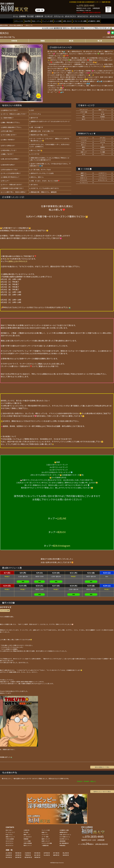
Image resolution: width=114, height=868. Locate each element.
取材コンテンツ (28, 845)
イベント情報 (27, 841)
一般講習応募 (45, 845)
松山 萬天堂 (47, 855)
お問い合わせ (67, 21)
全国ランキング (46, 841)
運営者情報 (62, 841)
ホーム (15, 16)
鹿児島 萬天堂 (28, 857)
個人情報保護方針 (64, 843)
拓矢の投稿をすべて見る (102, 767)
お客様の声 (39, 16)
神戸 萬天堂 (56, 853)
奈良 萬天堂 (37, 853)
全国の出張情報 (28, 843)
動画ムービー (27, 834)
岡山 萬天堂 (66, 853)
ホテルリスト (19, 21)
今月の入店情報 (10, 839)
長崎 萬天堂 (66, 855)
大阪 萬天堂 (28, 853)
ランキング (49, 16)
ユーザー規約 (45, 837)
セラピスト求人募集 (80, 21)
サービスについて (10, 832)
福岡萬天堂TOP (64, 832)
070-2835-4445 (87, 5)
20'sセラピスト (70, 16)
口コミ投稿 (58, 21)
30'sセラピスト (83, 16)
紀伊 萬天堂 (47, 853)
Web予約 (28, 21)
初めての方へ (9, 830)
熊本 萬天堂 (9, 857)
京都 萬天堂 (18, 853)
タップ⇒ (14, 261)
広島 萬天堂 (9, 855)
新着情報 (26, 839)
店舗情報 (23, 16)
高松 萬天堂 (37, 855)
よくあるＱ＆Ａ (28, 837)
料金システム (36, 21)
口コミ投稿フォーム (65, 837)
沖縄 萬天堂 (37, 857)
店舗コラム (44, 832)
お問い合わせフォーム (65, 834)
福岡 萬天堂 (56, 855)
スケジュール (59, 16)
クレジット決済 (47, 21)
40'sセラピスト (95, 16)
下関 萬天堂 (28, 855)
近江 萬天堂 (9, 853)
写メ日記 (30, 16)
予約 (23, 582)
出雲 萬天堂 (18, 855)
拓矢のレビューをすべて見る (102, 791)
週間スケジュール (10, 837)
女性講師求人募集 (94, 21)
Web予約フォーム (64, 839)
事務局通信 (62, 845)
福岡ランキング (46, 839)
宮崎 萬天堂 (18, 857)
